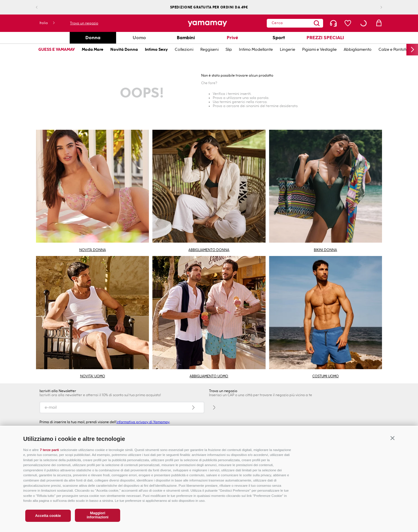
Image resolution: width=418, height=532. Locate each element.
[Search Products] (317, 23)
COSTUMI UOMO (326, 376)
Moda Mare (93, 49)
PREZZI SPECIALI (325, 38)
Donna (93, 38)
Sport (279, 38)
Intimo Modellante (256, 49)
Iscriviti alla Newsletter (58, 391)
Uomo (139, 38)
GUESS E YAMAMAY (57, 49)
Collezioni (184, 49)
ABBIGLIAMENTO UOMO (209, 376)
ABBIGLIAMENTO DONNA (209, 250)
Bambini (186, 38)
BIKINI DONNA (325, 250)
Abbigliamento (358, 49)
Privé (232, 38)
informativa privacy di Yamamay (143, 422)
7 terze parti (50, 450)
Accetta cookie (48, 516)
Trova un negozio (84, 23)
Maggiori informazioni (98, 515)
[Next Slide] (377, 7)
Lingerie (288, 49)
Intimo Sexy (156, 49)
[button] (392, 438)
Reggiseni (209, 49)
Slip (229, 49)
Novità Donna (124, 49)
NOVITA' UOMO (93, 376)
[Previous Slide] (41, 7)
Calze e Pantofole (395, 49)
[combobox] (295, 23)
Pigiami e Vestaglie (319, 49)
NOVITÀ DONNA (93, 250)
